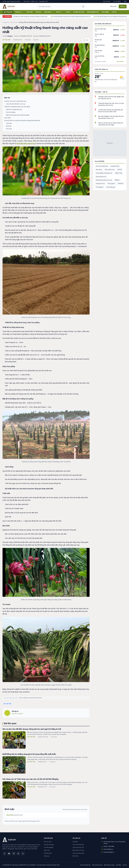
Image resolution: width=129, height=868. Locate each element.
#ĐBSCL (117, 180)
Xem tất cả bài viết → (18, 714)
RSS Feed (75, 856)
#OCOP (120, 170)
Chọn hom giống (11, 112)
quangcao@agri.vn (109, 852)
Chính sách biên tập (78, 845)
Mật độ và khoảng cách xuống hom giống (18, 115)
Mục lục (7, 98)
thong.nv (10, 36)
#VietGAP (121, 184)
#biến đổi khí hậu (110, 170)
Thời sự (68, 12)
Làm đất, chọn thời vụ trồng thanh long (15, 101)
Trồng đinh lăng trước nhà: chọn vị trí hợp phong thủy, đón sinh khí (111, 104)
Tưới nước (9, 123)
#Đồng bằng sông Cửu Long (104, 180)
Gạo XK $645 (117, 1)
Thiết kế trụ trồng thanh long (14, 109)
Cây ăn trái (7, 40)
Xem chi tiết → (121, 62)
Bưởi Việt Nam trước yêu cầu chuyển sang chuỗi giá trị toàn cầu (76, 16)
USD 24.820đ (106, 1)
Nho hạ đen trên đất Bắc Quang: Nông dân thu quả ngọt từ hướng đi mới (32, 729)
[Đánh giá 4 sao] (13, 698)
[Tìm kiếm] (83, 7)
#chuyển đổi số (115, 166)
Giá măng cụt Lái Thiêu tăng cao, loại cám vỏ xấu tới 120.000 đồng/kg (30, 779)
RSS (125, 1)
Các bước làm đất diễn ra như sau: (16, 104)
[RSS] (23, 854)
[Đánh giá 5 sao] (16, 698)
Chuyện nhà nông (79, 12)
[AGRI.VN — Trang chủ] (9, 7)
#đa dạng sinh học (101, 177)
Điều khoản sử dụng (78, 850)
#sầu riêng (99, 170)
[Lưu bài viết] (86, 40)
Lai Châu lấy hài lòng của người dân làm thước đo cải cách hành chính (111, 111)
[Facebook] (4, 854)
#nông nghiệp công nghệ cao (104, 173)
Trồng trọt (19, 12)
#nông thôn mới (100, 184)
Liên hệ (114, 12)
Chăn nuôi (29, 12)
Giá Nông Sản (48, 853)
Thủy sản (38, 12)
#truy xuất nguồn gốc (102, 166)
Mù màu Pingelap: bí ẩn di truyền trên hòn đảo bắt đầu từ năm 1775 (111, 117)
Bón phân (9, 126)
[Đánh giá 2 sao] (8, 698)
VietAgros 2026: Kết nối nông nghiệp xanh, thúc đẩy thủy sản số (111, 98)
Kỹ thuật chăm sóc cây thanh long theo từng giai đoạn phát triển (22, 121)
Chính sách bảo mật (78, 847)
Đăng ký (123, 6)
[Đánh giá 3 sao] (11, 698)
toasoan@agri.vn (108, 849)
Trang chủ (8, 12)
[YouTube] (9, 854)
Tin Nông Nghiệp (49, 847)
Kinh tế (59, 12)
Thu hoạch (9, 129)
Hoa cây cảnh (48, 842)
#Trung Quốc (111, 184)
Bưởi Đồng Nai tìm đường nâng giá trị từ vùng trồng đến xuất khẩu (29, 754)
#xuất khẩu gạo (111, 187)
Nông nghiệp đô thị (93, 12)
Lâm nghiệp (105, 12)
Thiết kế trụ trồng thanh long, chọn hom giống (17, 107)
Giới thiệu (75, 842)
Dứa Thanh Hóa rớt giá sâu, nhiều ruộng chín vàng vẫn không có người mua (30, 16)
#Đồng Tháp (119, 173)
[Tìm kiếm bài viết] (59, 7)
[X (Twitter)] (18, 854)
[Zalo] (14, 854)
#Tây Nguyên (100, 187)
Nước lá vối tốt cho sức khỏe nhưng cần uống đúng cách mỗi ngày (111, 124)
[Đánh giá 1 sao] (5, 698)
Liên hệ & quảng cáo (78, 853)
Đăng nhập (113, 6)
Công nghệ (49, 12)
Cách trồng (7, 118)
